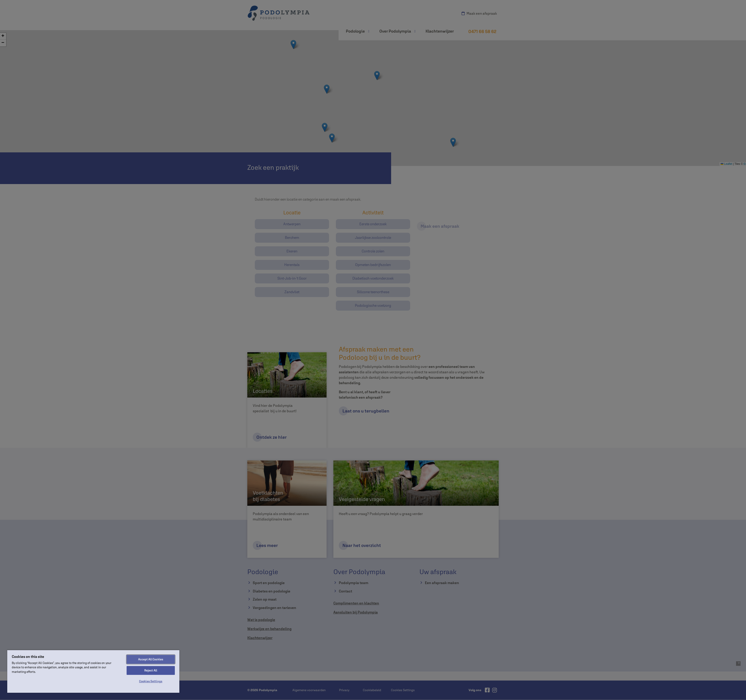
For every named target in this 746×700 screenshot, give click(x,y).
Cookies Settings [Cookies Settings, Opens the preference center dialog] (151, 681)
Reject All (151, 670)
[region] (93, 671)
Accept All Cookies (151, 659)
